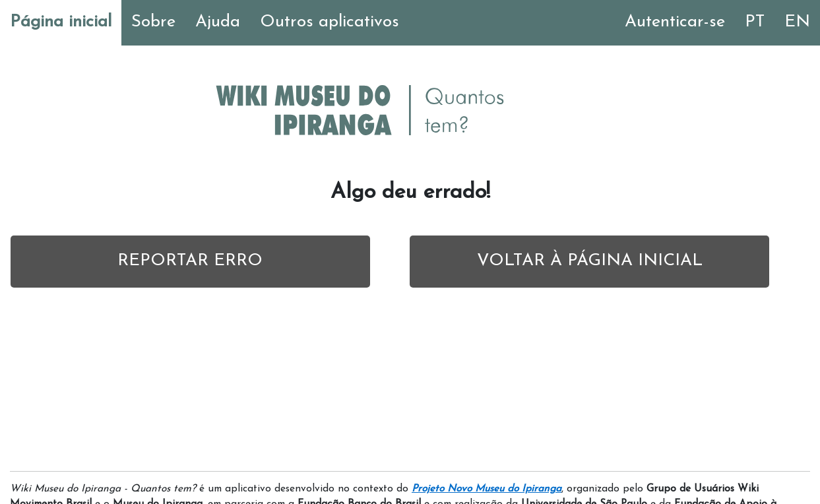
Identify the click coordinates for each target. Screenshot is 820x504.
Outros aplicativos (330, 22)
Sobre (153, 22)
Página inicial (61, 22)
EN (797, 22)
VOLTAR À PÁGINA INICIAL (590, 261)
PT (755, 22)
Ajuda (218, 22)
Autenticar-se (675, 22)
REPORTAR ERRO (190, 261)
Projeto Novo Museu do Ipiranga (487, 489)
